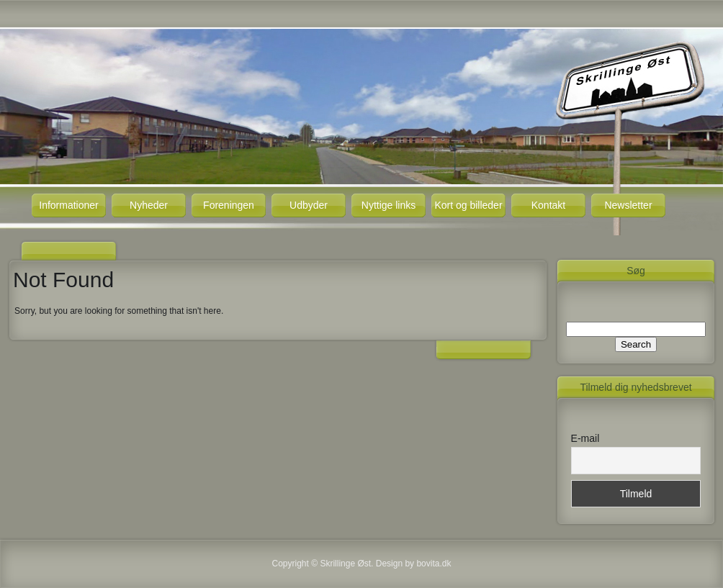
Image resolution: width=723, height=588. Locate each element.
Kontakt (548, 205)
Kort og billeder (468, 205)
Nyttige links (389, 205)
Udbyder (309, 205)
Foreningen (229, 205)
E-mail (585, 438)
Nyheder (149, 205)
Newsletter (628, 205)
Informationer (68, 205)
